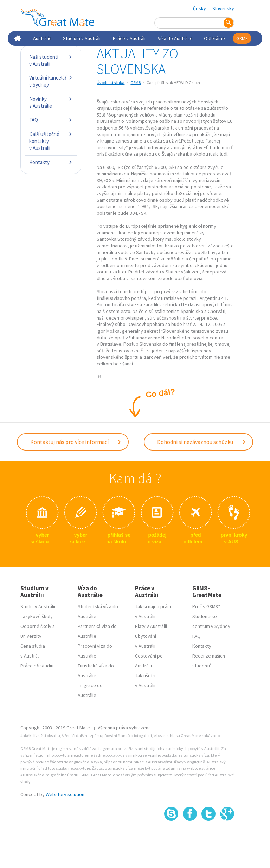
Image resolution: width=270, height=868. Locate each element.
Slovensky (223, 8)
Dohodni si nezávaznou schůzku (202, 442)
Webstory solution (65, 794)
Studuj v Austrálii (38, 606)
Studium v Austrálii (82, 38)
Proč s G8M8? (206, 606)
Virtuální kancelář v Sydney (51, 81)
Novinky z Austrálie (51, 102)
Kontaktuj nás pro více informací (76, 442)
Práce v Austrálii (130, 38)
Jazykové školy (37, 616)
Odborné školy (36, 626)
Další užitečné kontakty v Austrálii (51, 141)
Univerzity (31, 636)
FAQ (51, 120)
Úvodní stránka (111, 83)
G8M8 (242, 38)
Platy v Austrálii (151, 626)
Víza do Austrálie (175, 38)
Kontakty (51, 162)
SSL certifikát (209, 836)
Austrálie (42, 38)
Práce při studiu (37, 666)
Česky (200, 8)
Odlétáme (214, 38)
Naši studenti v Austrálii (51, 60)
